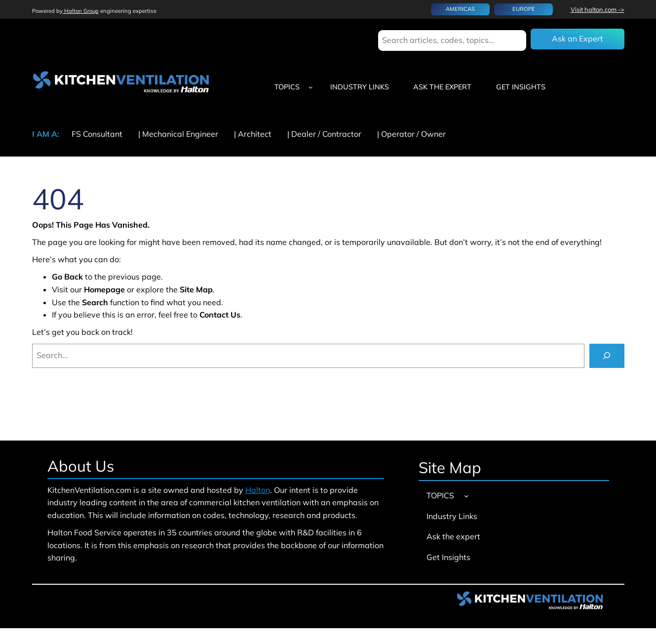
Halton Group (81, 11)
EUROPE (524, 9)
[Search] (607, 356)
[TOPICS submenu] (311, 87)
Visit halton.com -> (598, 9)
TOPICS (287, 87)
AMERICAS (460, 9)
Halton (258, 490)
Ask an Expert (578, 39)
